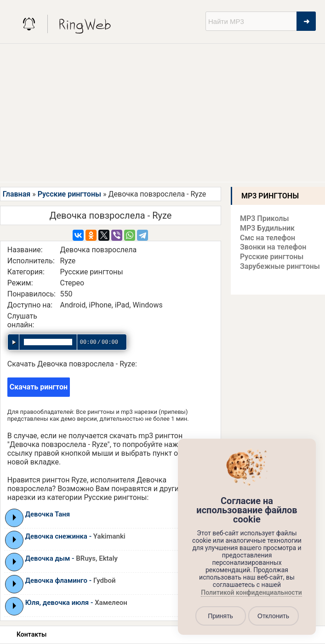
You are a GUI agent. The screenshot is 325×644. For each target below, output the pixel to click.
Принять (220, 616)
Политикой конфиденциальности (251, 593)
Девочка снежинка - (75, 536)
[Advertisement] (162, 113)
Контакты (31, 634)
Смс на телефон (268, 238)
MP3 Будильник (267, 228)
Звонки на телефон (273, 247)
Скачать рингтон (39, 387)
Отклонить (273, 616)
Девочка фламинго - (71, 580)
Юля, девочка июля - (76, 603)
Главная (17, 194)
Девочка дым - (71, 558)
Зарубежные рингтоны (280, 266)
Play (14, 517)
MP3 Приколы (265, 218)
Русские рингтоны (69, 194)
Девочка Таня (48, 514)
